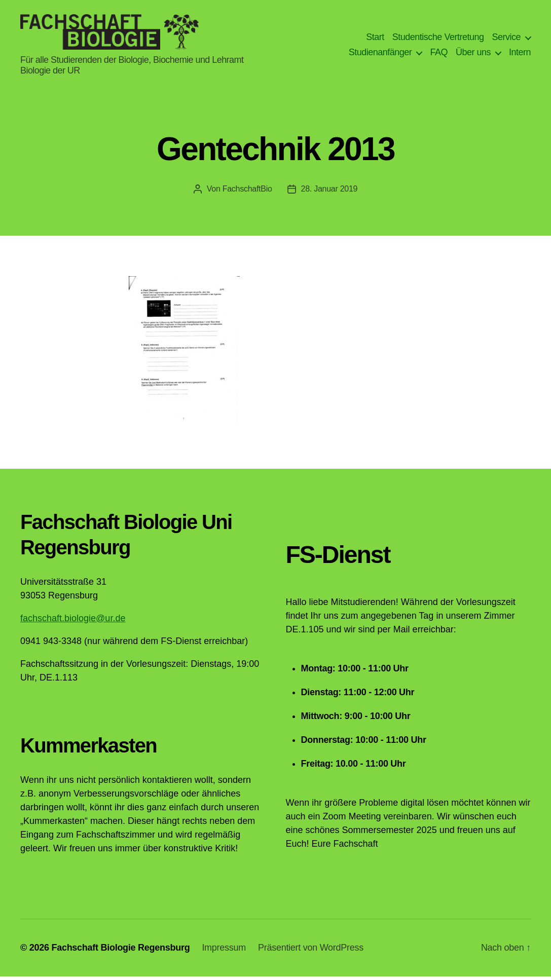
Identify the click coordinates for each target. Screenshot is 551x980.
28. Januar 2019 (329, 192)
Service (506, 39)
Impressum (224, 951)
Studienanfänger (380, 54)
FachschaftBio (247, 192)
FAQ (439, 54)
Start (375, 39)
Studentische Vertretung (438, 39)
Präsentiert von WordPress (311, 951)
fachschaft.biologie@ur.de (73, 622)
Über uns (473, 54)
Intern (520, 54)
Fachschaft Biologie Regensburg (120, 951)
